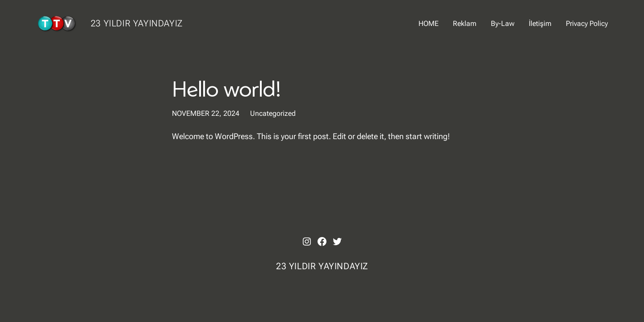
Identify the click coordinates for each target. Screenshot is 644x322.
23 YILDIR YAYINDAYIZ (137, 23)
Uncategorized (273, 113)
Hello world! (226, 88)
